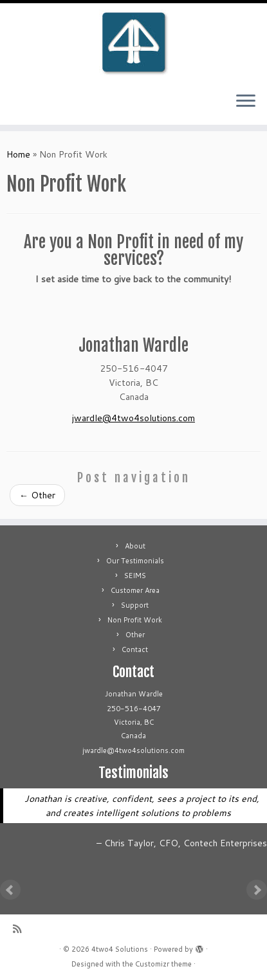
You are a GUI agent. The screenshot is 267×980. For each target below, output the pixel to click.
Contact (135, 649)
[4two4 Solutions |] (133, 42)
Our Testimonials (135, 561)
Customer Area (135, 590)
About (135, 546)
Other (37, 495)
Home (18, 154)
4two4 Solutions (120, 949)
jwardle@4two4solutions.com (133, 418)
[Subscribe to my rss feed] (20, 929)
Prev (10, 890)
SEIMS (135, 576)
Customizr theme (163, 964)
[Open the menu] (246, 102)
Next (257, 890)
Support (135, 605)
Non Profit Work (135, 620)
